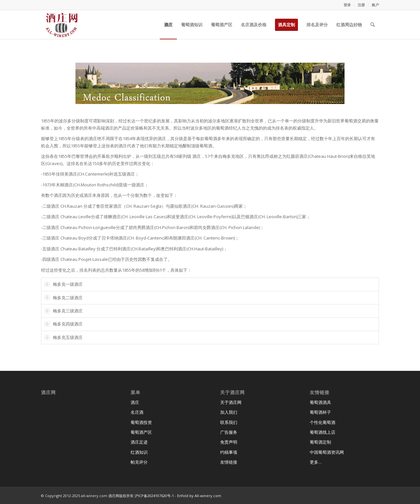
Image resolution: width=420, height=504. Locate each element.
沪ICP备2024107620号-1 (154, 496)
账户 (375, 5)
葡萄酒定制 (320, 442)
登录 (347, 5)
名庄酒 (137, 412)
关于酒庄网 (231, 402)
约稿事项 (229, 452)
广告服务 (229, 432)
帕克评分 (139, 462)
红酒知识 (139, 452)
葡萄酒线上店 (323, 432)
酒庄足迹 (139, 442)
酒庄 (135, 402)
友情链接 (229, 462)
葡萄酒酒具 (320, 402)
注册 (361, 5)
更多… (316, 462)
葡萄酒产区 (141, 432)
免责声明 (229, 442)
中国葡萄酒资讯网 (327, 452)
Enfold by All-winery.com (199, 496)
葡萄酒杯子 (320, 412)
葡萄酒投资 (141, 422)
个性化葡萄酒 (323, 422)
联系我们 (229, 422)
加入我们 (229, 412)
